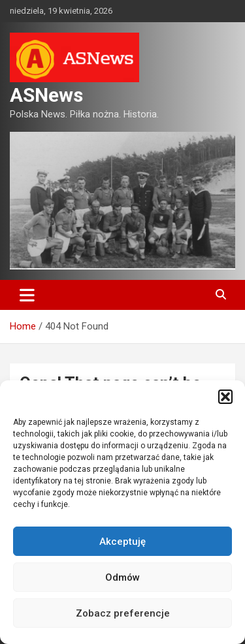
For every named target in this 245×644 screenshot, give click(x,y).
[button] (225, 397)
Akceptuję (122, 542)
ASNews (46, 95)
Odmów (122, 577)
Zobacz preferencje (123, 613)
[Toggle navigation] (27, 295)
